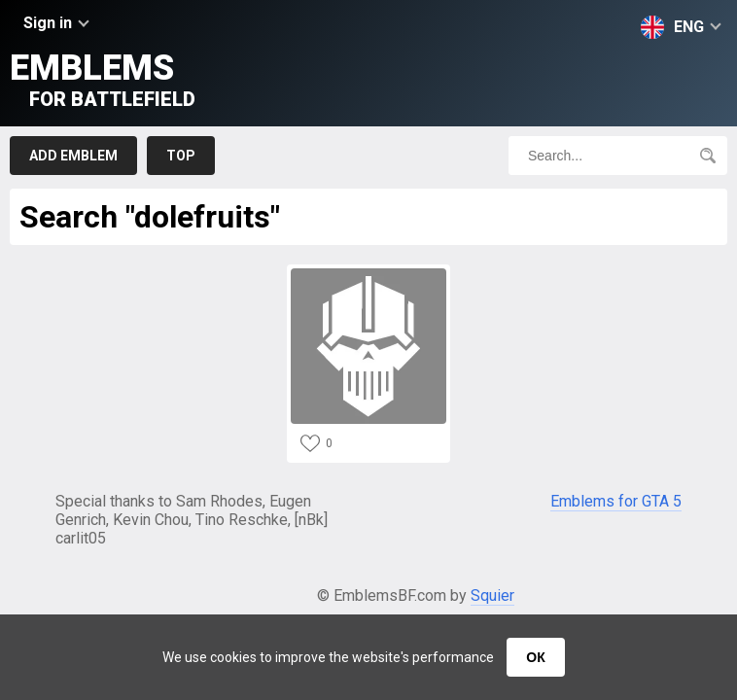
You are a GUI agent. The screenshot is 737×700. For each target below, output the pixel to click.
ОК (535, 657)
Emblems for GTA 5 (616, 501)
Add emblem (73, 156)
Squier (492, 595)
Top (181, 156)
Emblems (103, 79)
